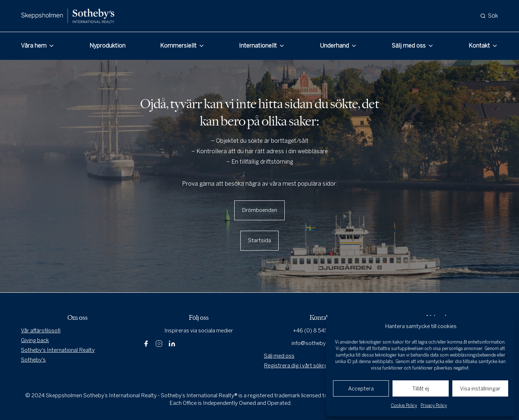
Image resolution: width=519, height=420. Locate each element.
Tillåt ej (421, 389)
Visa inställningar (480, 389)
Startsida (259, 240)
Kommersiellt (178, 46)
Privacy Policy (434, 406)
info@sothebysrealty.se (320, 343)
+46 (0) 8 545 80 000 (320, 331)
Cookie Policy (404, 406)
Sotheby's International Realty (58, 350)
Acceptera (361, 389)
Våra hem (34, 46)
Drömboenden (259, 210)
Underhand (334, 46)
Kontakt (479, 46)
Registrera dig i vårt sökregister (303, 366)
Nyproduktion (107, 46)
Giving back (35, 340)
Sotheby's (33, 360)
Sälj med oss (409, 46)
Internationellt (258, 46)
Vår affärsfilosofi (41, 331)
